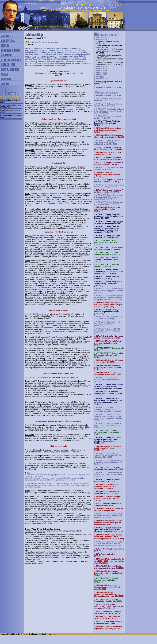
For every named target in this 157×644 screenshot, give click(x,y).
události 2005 (101, 68)
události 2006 (101, 66)
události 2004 (101, 70)
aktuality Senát (102, 78)
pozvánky (100, 76)
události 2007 (101, 40)
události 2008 (101, 38)
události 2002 (101, 74)
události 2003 (101, 72)
